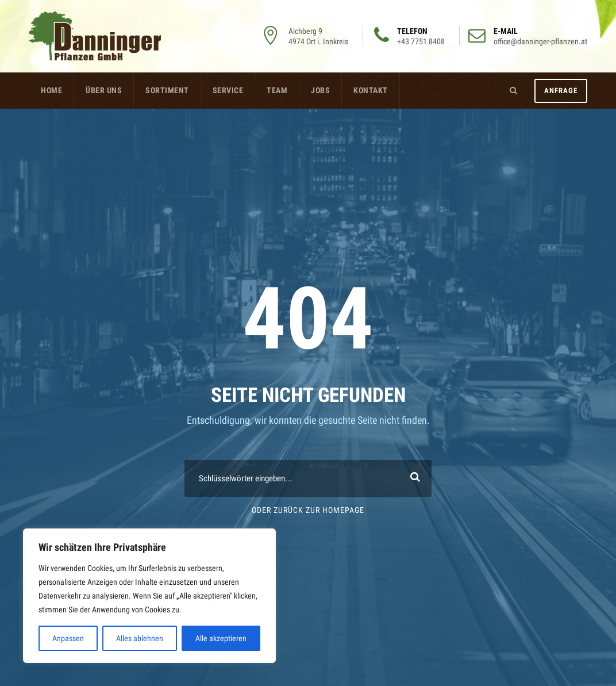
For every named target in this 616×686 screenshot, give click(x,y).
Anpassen (68, 638)
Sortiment (167, 90)
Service (228, 90)
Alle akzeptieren (221, 638)
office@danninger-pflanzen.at (540, 41)
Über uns (104, 90)
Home (51, 90)
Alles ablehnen (140, 638)
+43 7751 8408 (421, 41)
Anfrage (561, 91)
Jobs (320, 90)
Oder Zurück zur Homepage (308, 510)
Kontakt (371, 90)
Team (277, 90)
